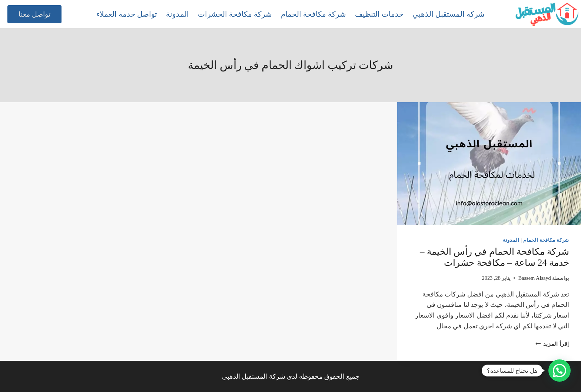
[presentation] (489, 163)
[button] (560, 371)
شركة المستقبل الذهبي (449, 14)
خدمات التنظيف (379, 14)
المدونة (177, 14)
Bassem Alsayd (534, 278)
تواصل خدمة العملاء (127, 14)
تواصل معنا (34, 14)
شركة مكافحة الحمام (313, 14)
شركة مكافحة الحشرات (235, 14)
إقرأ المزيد (552, 344)
